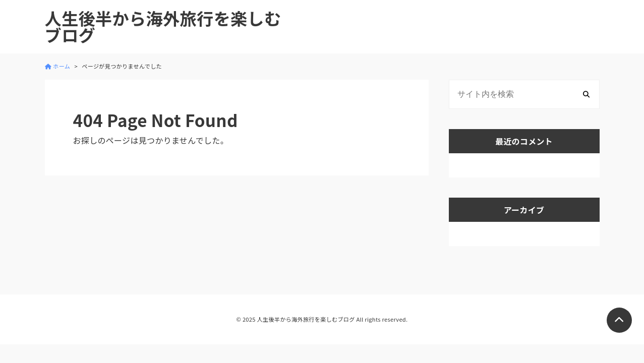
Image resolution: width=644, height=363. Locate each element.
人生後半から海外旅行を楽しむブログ (163, 27)
